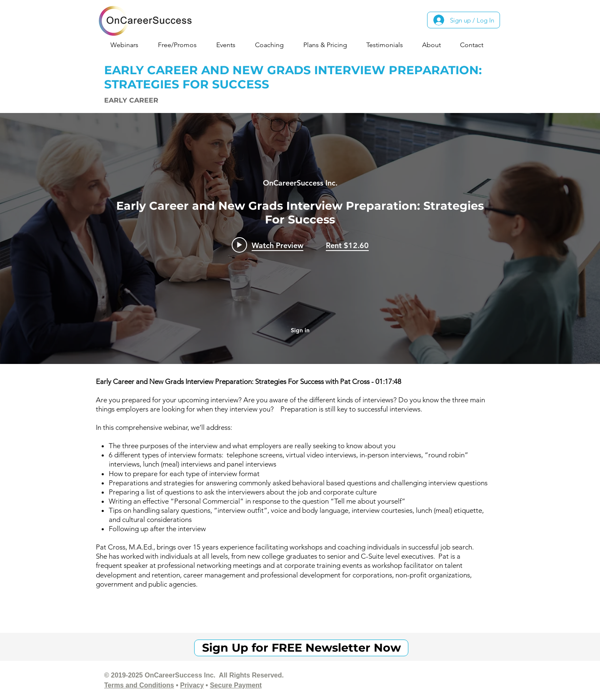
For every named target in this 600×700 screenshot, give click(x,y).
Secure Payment (236, 685)
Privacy (192, 685)
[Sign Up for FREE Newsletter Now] (301, 648)
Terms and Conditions (139, 685)
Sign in (300, 330)
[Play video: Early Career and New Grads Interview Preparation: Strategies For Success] (267, 245)
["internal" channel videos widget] (300, 238)
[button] (128, 45)
